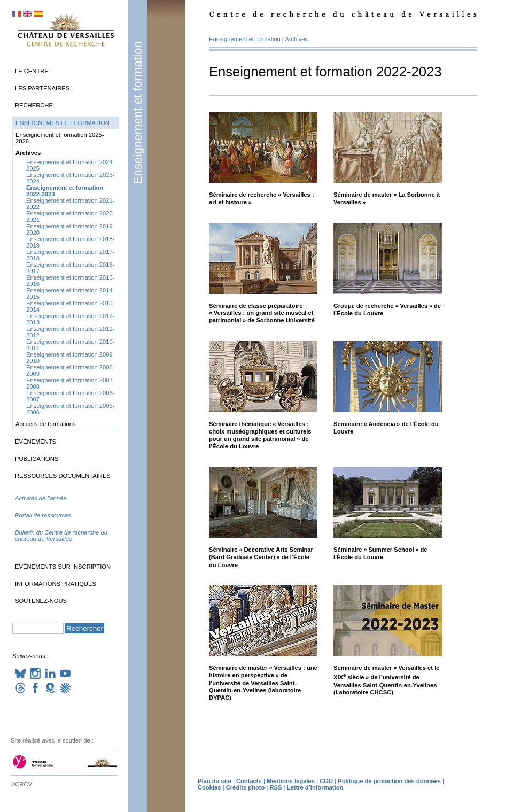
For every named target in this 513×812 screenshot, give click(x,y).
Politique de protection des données (389, 781)
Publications (37, 459)
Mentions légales (291, 781)
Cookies (209, 787)
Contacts (249, 781)
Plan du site (215, 781)
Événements (36, 442)
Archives (296, 39)
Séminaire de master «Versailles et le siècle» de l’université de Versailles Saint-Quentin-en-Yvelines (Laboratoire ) (387, 680)
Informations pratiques (56, 584)
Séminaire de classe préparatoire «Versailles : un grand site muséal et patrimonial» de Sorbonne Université (262, 313)
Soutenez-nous (41, 601)
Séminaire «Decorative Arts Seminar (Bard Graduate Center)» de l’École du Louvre (261, 557)
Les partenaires (42, 88)
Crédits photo (246, 787)
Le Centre (32, 71)
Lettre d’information (315, 787)
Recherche (34, 105)
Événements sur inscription (63, 567)
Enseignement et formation (138, 113)
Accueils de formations (46, 424)
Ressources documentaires (63, 476)
